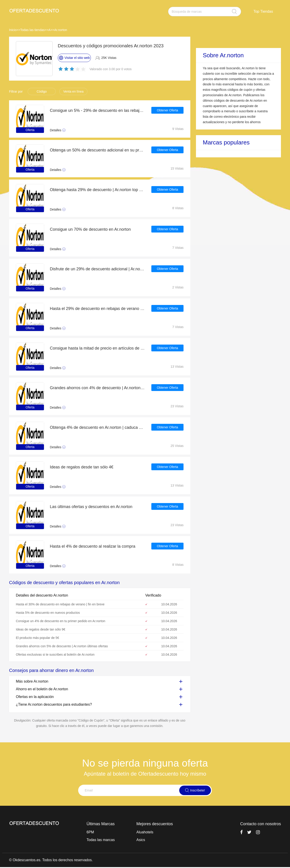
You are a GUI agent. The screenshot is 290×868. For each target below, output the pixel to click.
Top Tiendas (263, 11)
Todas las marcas (101, 840)
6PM (90, 832)
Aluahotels (145, 832)
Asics (141, 840)
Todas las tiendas (32, 30)
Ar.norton (61, 30)
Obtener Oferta (167, 110)
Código (42, 91)
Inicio (13, 30)
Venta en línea (73, 91)
